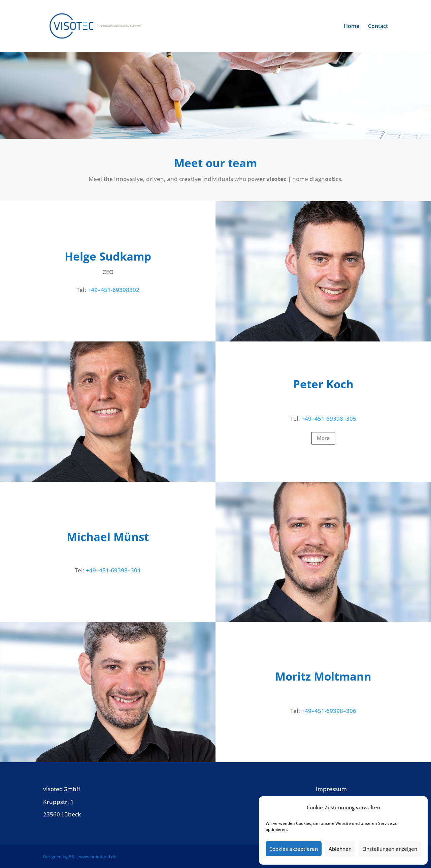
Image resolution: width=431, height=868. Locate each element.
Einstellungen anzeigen (390, 849)
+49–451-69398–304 (113, 570)
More (323, 438)
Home (352, 27)
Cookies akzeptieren (294, 849)
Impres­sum (331, 789)
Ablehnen (340, 849)
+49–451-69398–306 (329, 711)
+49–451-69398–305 (329, 418)
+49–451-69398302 (113, 290)
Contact (378, 27)
